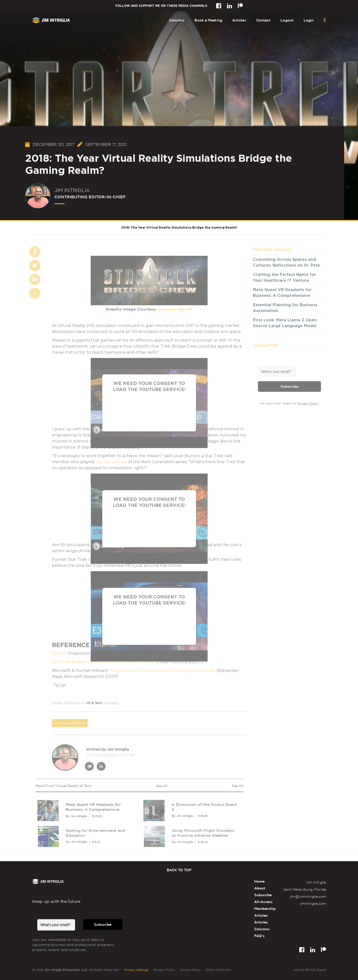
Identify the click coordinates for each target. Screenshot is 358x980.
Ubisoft (59, 654)
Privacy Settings (136, 970)
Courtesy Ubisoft (175, 310)
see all (161, 786)
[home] (51, 20)
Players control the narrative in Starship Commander (163, 671)
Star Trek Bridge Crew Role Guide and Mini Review (103, 663)
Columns (177, 20)
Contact (263, 20)
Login (309, 20)
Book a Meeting (208, 20)
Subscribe (289, 387)
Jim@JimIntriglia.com (308, 896)
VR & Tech (94, 704)
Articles (239, 20)
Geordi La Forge (111, 463)
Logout (287, 20)
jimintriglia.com (313, 903)
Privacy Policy (308, 404)
